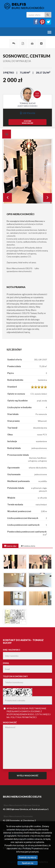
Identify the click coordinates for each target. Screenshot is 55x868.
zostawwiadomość (27, 122)
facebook (36, 22)
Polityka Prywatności (24, 717)
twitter (48, 22)
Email (6, 663)
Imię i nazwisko (12, 650)
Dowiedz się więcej (27, 857)
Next (48, 198)
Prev (7, 198)
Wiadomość (10, 722)
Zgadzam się (28, 863)
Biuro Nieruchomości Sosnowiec (18, 816)
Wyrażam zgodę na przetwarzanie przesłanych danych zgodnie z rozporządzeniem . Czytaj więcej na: (27, 713)
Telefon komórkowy (15, 676)
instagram (42, 22)
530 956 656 (27, 113)
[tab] (7, 134)
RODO (31, 714)
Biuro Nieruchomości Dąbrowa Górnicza (22, 805)
